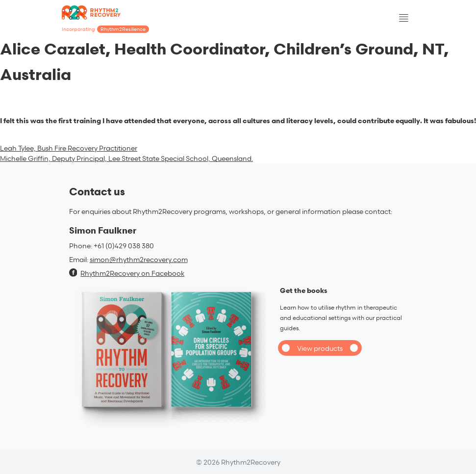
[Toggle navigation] (404, 18)
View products (320, 348)
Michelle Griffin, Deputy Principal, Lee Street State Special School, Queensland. (126, 158)
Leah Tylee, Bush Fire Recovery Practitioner (69, 148)
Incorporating (105, 29)
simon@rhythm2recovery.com (139, 259)
